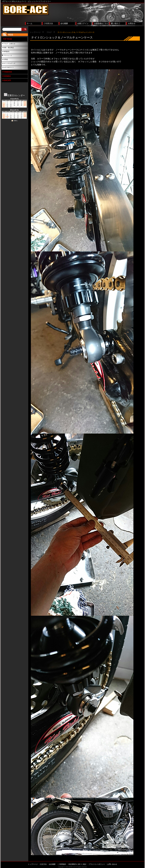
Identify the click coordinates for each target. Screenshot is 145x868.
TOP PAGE (7, 39)
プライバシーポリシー (97, 864)
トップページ (35, 32)
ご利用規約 (62, 864)
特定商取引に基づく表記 (77, 864)
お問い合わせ (112, 864)
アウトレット (8, 55)
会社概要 (52, 864)
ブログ (49, 32)
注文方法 (43, 864)
